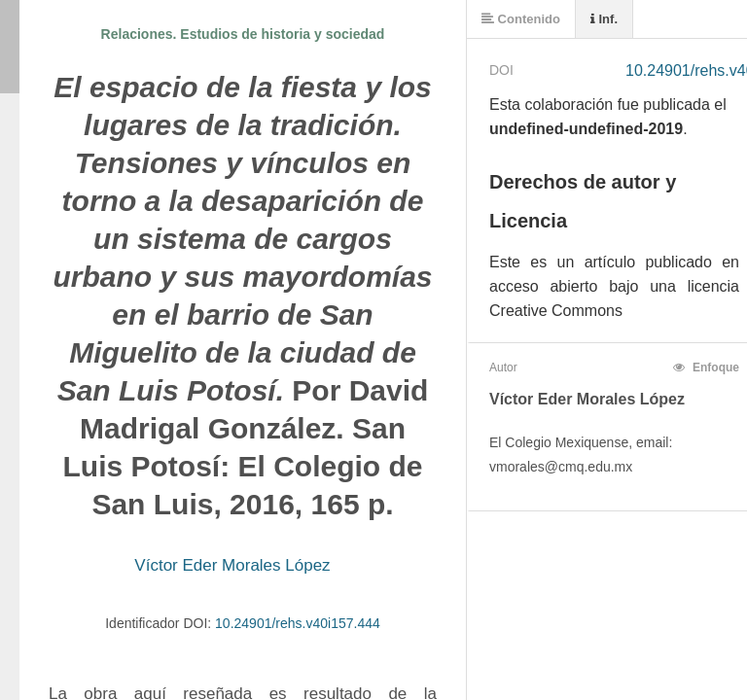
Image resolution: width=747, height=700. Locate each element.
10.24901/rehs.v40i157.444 (298, 623)
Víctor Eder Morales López (232, 565)
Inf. (604, 19)
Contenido (521, 19)
